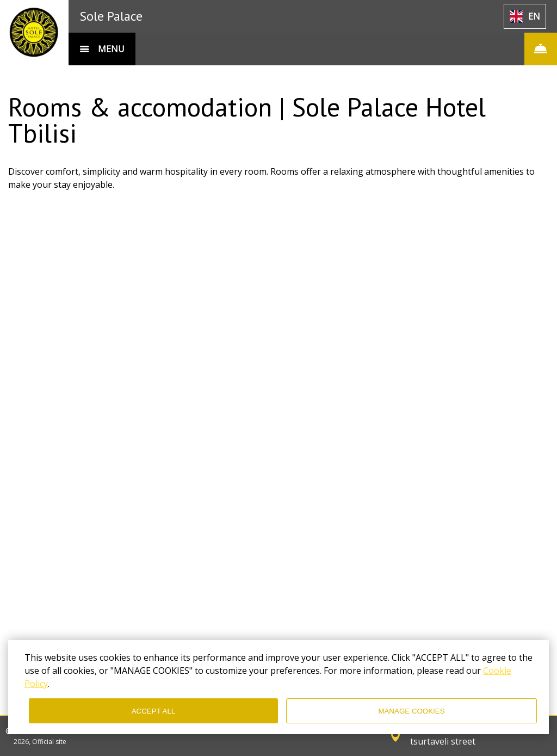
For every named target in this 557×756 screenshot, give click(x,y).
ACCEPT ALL (154, 711)
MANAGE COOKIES (411, 711)
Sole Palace (111, 16)
